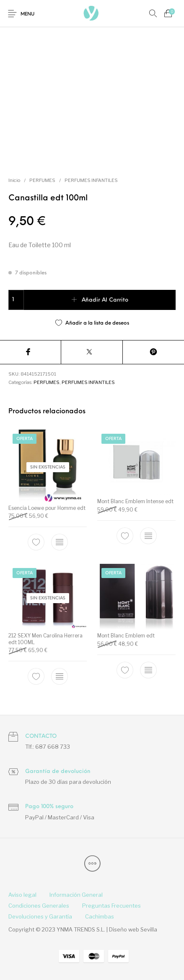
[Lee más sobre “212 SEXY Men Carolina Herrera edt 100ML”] (60, 676)
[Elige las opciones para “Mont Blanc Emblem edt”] (148, 670)
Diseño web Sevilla (133, 929)
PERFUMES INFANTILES (91, 180)
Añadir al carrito (105, 300)
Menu (27, 14)
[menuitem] (22, 895)
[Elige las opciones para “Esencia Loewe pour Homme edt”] (60, 542)
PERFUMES (42, 180)
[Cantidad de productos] (16, 300)
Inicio (14, 180)
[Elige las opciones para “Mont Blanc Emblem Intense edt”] (148, 536)
